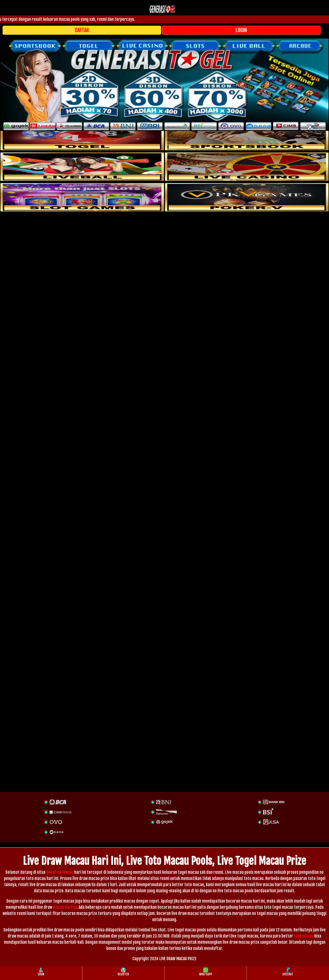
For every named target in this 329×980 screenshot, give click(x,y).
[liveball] (247, 197)
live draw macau (60, 872)
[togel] (82, 136)
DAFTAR (82, 30)
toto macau (304, 936)
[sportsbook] (82, 167)
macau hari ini (65, 907)
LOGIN (241, 30)
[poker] (82, 197)
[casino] (247, 167)
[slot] (247, 136)
